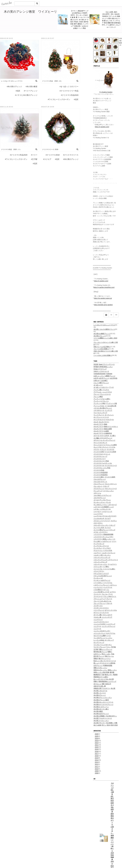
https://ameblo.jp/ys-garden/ (103, 305)
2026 (97, 734)
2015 (97, 758)
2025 (97, 736)
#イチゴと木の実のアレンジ (26, 95)
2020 (97, 747)
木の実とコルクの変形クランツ (104, 329)
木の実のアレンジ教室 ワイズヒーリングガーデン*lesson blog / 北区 (53, 12)
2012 (97, 764)
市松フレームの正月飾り (102, 347)
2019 (97, 749)
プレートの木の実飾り (101, 349)
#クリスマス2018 (53, 155)
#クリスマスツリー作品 (69, 91)
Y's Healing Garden (106, 92)
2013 (97, 762)
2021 (97, 745)
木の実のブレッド (100, 336)
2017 (97, 754)
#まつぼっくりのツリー (69, 87)
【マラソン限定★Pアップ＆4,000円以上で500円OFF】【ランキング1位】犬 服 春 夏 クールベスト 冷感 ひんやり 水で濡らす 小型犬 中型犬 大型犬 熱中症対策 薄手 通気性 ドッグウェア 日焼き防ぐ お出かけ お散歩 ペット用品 (79, 20)
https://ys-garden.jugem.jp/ (103, 298)
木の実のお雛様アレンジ (102, 334)
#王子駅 (34, 159)
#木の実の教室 (32, 87)
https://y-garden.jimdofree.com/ (104, 287)
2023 (97, 741)
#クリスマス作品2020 (70, 95)
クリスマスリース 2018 (50, 149)
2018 (97, 751)
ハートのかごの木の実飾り (103, 355)
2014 (97, 760)
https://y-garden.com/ (102, 127)
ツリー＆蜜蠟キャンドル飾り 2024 (105, 338)
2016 (97, 756)
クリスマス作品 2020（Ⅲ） (52, 81)
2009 (97, 771)
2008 (97, 773)
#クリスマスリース (71, 155)
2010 (97, 769)
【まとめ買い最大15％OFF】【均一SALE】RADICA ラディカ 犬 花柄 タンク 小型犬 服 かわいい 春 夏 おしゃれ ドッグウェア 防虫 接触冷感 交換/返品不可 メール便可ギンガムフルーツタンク (111, 20)
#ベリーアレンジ (31, 91)
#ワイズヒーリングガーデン (59, 99)
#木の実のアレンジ (14, 87)
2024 (97, 738)
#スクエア (47, 159)
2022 (97, 743)
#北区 (18, 91)
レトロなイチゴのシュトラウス (104, 325)
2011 (97, 767)
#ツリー (34, 155)
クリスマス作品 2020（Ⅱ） (11, 149)
